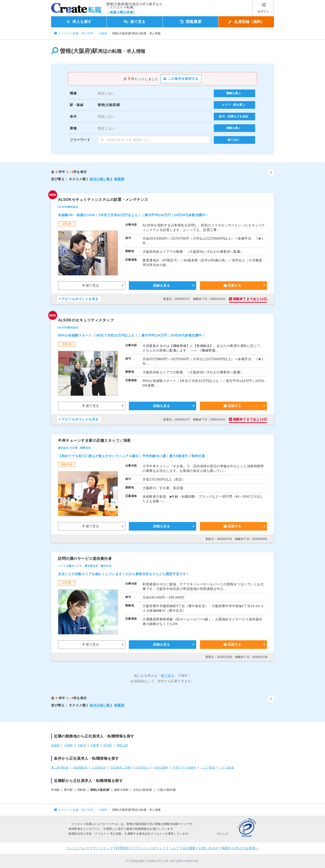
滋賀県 (55, 745)
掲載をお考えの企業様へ (240, 848)
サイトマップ (103, 848)
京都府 (68, 745)
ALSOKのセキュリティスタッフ (86, 320)
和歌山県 (122, 745)
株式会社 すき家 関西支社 (75, 448)
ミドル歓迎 (227, 768)
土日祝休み (99, 768)
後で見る (91, 285)
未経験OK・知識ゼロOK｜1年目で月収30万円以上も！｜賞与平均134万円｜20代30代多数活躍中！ (133, 215)
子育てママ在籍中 (185, 768)
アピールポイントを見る (80, 299)
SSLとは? (223, 834)
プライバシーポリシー (149, 848)
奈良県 (108, 745)
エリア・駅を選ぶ (234, 105)
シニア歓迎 (208, 768)
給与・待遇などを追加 (234, 116)
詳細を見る (162, 285)
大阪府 (82, 745)
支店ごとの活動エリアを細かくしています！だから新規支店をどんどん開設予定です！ (124, 574)
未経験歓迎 (80, 768)
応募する (232, 285)
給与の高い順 (100, 179)
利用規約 (123, 848)
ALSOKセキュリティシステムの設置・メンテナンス (103, 200)
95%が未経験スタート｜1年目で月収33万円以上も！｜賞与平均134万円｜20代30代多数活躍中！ (132, 335)
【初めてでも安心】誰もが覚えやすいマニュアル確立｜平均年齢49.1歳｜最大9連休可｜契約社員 (131, 456)
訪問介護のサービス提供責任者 (85, 559)
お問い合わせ (209, 848)
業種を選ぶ (234, 128)
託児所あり (143, 768)
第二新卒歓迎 (60, 768)
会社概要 (189, 848)
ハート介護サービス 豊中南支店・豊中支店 (85, 566)
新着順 (119, 179)
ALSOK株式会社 (68, 207)
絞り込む (234, 140)
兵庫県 (95, 745)
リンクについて (78, 848)
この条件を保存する (181, 79)
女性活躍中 (161, 768)
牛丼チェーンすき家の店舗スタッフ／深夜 (94, 440)
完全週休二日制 (121, 768)
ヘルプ (174, 848)
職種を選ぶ (234, 93)
